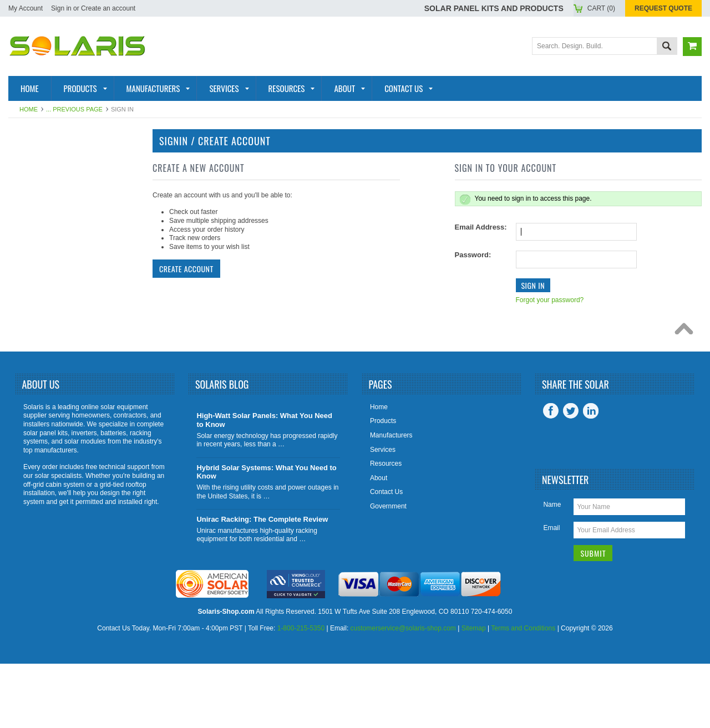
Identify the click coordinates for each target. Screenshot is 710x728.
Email (551, 592)
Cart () (601, 8)
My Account (26, 8)
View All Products (55, 378)
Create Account (186, 269)
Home (29, 109)
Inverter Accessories (63, 306)
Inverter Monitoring (60, 287)
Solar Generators (55, 269)
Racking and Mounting (64, 251)
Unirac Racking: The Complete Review (262, 584)
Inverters (36, 215)
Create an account (108, 8)
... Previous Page (74, 109)
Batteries (35, 233)
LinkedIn (591, 475)
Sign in (61, 8)
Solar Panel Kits (51, 161)
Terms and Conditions (523, 693)
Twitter (571, 475)
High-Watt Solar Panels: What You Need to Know (264, 485)
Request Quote (663, 8)
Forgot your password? (550, 300)
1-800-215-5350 (301, 693)
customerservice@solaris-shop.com (403, 693)
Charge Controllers (61, 342)
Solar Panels (44, 197)
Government (388, 571)
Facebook (551, 475)
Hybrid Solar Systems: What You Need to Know (266, 536)
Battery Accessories (61, 323)
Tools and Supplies (57, 360)
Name (552, 569)
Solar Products (50, 179)
